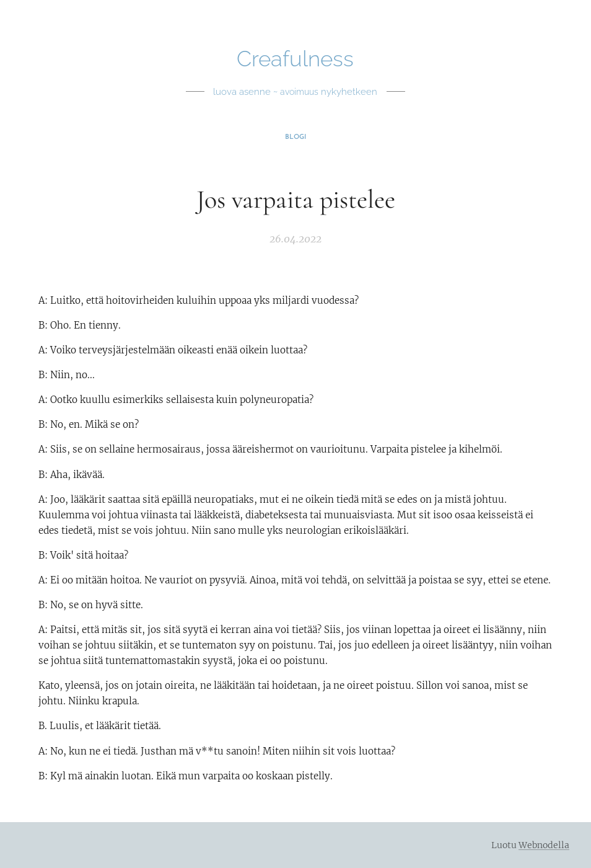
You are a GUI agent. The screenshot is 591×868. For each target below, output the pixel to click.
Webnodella (544, 845)
